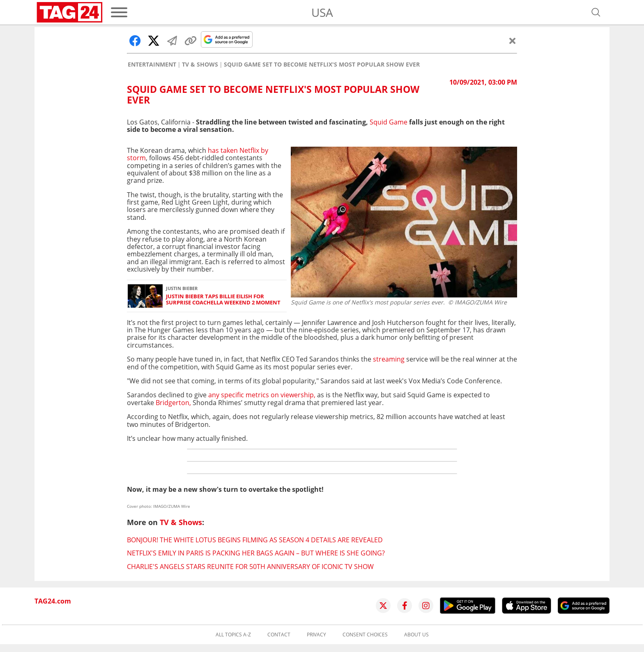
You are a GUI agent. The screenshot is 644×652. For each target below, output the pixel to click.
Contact (279, 635)
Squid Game (389, 122)
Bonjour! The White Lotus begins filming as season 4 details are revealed (255, 540)
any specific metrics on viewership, (262, 395)
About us (416, 635)
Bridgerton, (173, 403)
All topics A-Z (233, 635)
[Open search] (596, 12)
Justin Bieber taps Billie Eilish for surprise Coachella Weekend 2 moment (223, 300)
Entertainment (152, 65)
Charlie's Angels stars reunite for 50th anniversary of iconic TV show (250, 567)
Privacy (316, 635)
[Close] (513, 41)
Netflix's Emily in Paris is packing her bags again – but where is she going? (256, 553)
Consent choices (365, 635)
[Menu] (119, 12)
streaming (389, 359)
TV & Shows (200, 65)
